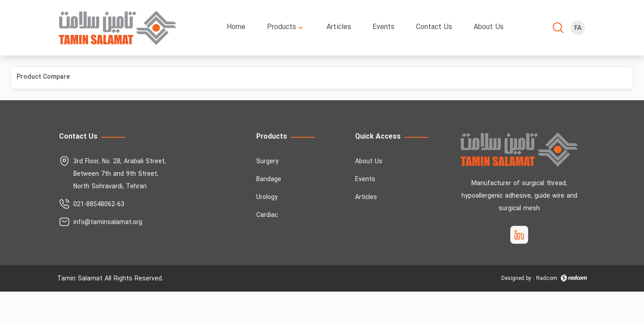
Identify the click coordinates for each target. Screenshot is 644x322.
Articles (366, 197)
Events (365, 180)
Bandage (269, 180)
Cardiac (267, 215)
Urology (267, 197)
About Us (369, 162)
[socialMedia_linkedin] (519, 235)
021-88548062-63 (99, 205)
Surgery (267, 162)
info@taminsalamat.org (108, 222)
